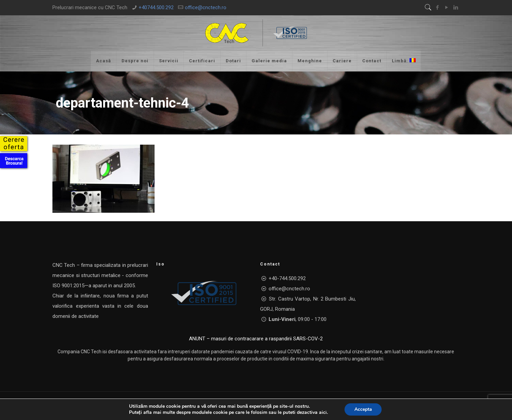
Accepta (363, 409)
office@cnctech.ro (206, 7)
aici (322, 413)
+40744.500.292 (156, 7)
